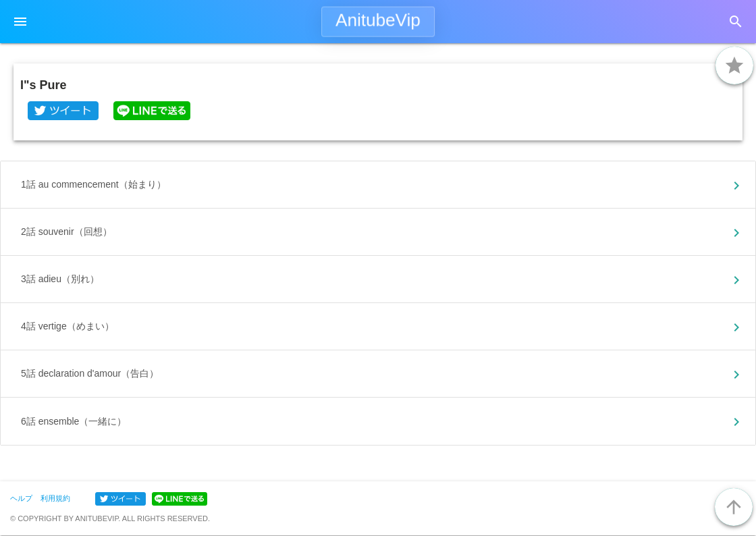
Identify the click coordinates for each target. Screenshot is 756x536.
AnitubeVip (378, 20)
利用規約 (55, 498)
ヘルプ (21, 498)
